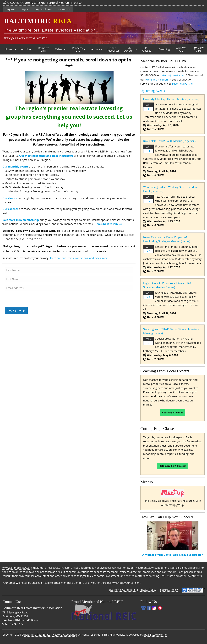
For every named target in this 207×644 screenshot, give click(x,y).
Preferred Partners (157, 80)
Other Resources (113, 49)
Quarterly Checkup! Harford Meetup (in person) (171, 99)
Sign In (26, 9)
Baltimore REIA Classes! (173, 466)
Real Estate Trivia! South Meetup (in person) (169, 141)
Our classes (10, 198)
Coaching (164, 49)
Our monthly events (15, 167)
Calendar (60, 49)
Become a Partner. (183, 84)
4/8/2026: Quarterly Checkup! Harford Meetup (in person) (44, 3)
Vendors (95, 49)
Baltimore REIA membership (21, 220)
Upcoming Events (153, 91)
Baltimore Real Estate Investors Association (51, 635)
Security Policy (169, 590)
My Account (129, 49)
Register (11, 9)
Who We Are (181, 49)
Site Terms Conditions (122, 590)
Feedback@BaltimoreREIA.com (21, 620)
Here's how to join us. (109, 224)
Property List (78, 49)
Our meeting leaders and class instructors (46, 156)
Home (9, 49)
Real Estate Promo (155, 635)
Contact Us (64, 9)
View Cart (198, 49)
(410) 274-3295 (13, 624)
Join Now (26, 49)
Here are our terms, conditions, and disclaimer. (79, 258)
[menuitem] (9, 49)
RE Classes (147, 49)
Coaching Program (172, 413)
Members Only (44, 49)
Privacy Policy (148, 590)
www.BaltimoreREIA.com (17, 568)
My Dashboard (44, 9)
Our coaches (10, 209)
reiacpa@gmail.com (173, 75)
